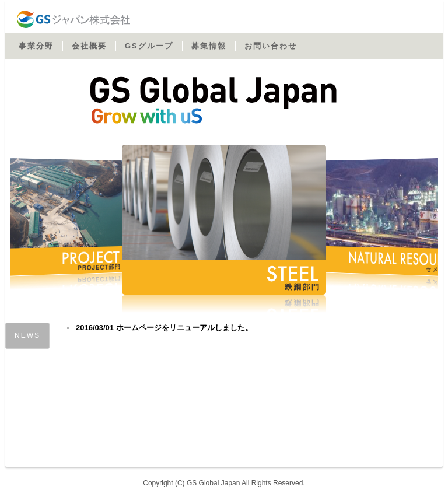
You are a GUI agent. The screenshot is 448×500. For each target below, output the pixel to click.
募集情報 (209, 46)
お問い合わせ (271, 46)
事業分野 (36, 46)
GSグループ (149, 46)
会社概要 (89, 46)
